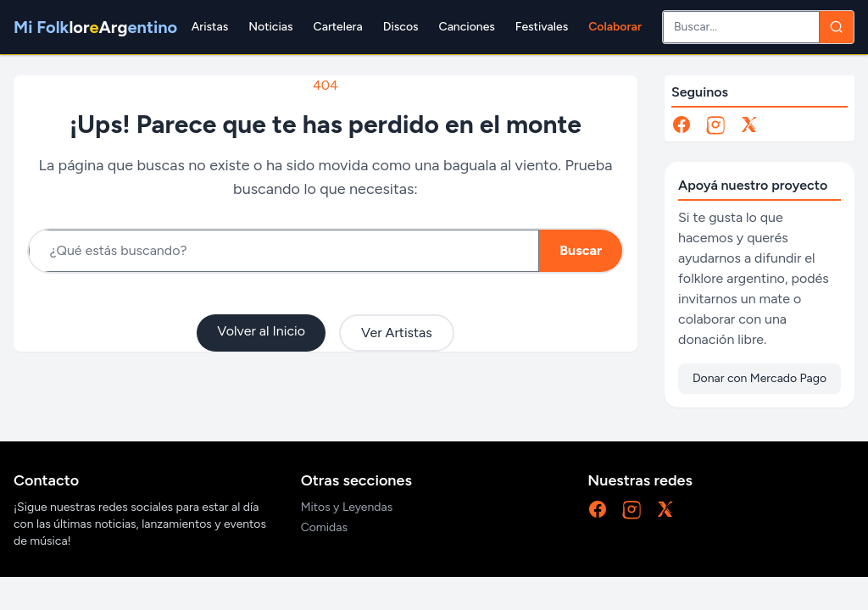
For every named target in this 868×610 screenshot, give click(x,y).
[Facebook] (682, 125)
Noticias (270, 27)
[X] (749, 125)
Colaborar (615, 27)
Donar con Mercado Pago (759, 378)
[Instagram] (715, 125)
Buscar (581, 250)
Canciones (467, 27)
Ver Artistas (397, 333)
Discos (401, 27)
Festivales (542, 27)
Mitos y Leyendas (347, 507)
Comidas (324, 527)
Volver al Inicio (261, 331)
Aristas (210, 27)
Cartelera (338, 27)
